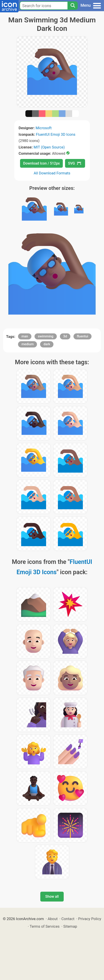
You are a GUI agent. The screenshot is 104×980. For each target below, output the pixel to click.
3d (65, 336)
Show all (52, 896)
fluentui (83, 336)
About (53, 919)
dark (47, 344)
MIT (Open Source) (49, 147)
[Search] (73, 6)
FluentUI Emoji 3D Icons (56, 134)
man (25, 336)
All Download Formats (52, 173)
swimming (46, 336)
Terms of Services (45, 926)
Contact (68, 919)
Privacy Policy (90, 919)
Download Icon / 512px (41, 163)
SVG (75, 163)
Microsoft (44, 128)
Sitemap (70, 926)
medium (28, 344)
